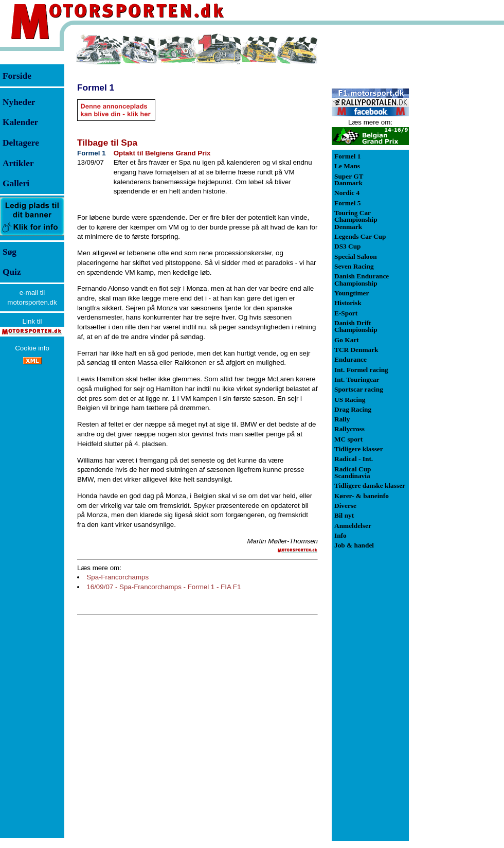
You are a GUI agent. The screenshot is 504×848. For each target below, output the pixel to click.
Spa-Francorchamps (118, 577)
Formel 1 (96, 87)
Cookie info (32, 348)
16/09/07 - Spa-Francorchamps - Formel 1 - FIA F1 (164, 587)
